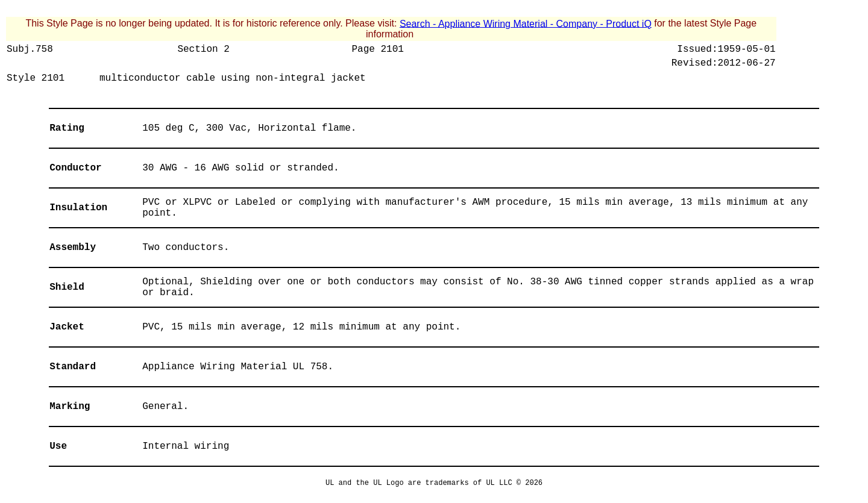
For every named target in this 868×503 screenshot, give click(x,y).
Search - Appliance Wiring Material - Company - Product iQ (526, 23)
